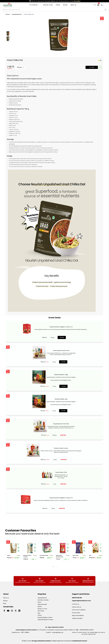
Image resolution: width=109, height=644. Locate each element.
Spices (40, 606)
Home (8, 14)
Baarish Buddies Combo (45, 617)
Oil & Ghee (41, 611)
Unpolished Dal (42, 598)
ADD (92, 67)
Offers (40, 615)
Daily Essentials (42, 604)
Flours (39, 602)
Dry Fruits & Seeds (43, 600)
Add (62, 337)
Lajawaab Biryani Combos (46, 620)
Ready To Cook (42, 609)
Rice (39, 613)
